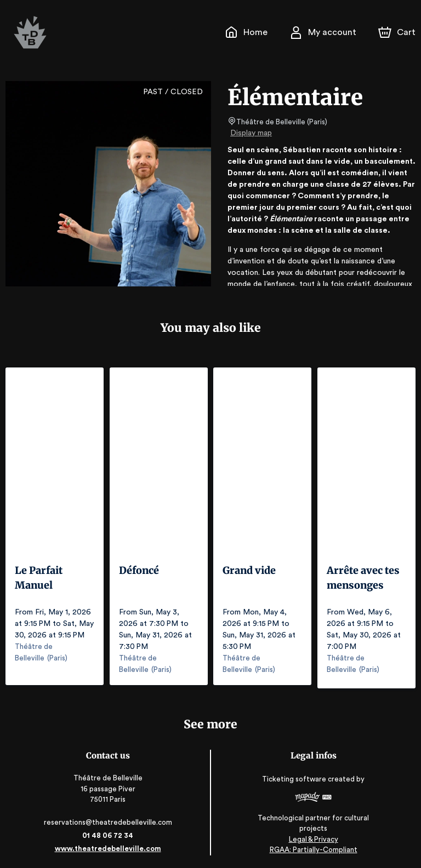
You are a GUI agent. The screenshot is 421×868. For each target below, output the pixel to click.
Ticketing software (295, 779)
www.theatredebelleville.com (108, 845)
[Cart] (398, 32)
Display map (251, 133)
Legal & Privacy (313, 835)
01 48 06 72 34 (108, 832)
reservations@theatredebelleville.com (108, 818)
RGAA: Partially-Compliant (313, 846)
